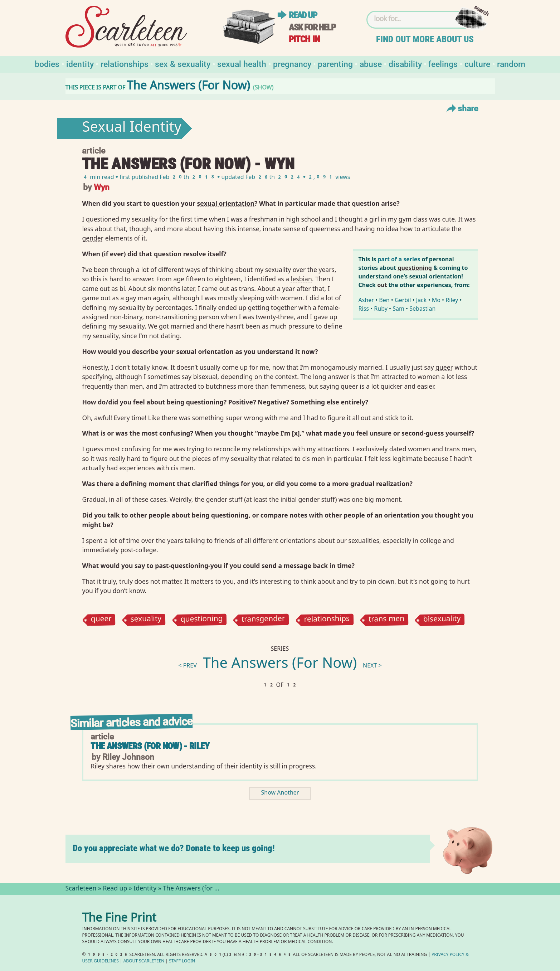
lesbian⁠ (301, 279)
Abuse (371, 64)
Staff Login (182, 962)
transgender (263, 620)
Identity (80, 64)
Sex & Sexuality (183, 64)
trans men (386, 620)
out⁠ (382, 285)
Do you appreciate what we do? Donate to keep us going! (174, 848)
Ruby (381, 309)
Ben (384, 300)
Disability (405, 64)
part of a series (399, 259)
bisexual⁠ (205, 377)
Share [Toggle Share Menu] (461, 108)
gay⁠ (131, 298)
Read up (303, 15)
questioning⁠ (415, 268)
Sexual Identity (132, 128)
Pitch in (304, 39)
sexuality (146, 620)
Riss (364, 309)
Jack (422, 300)
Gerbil (403, 300)
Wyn (102, 187)
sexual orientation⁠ (226, 203)
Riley (452, 300)
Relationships (125, 64)
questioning (201, 620)
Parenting (335, 64)
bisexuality (442, 620)
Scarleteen (81, 889)
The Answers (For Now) (280, 665)
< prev (187, 666)
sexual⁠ (186, 351)
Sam (398, 309)
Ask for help (312, 27)
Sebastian (422, 309)
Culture (477, 64)
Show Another (280, 793)
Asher (366, 300)
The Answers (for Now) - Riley (150, 746)
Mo (436, 300)
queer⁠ (444, 367)
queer (101, 620)
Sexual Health (242, 64)
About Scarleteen (144, 962)
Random (511, 64)
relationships (327, 620)
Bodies (47, 64)
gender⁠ (93, 238)
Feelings (443, 64)
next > (372, 666)
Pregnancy (292, 64)
